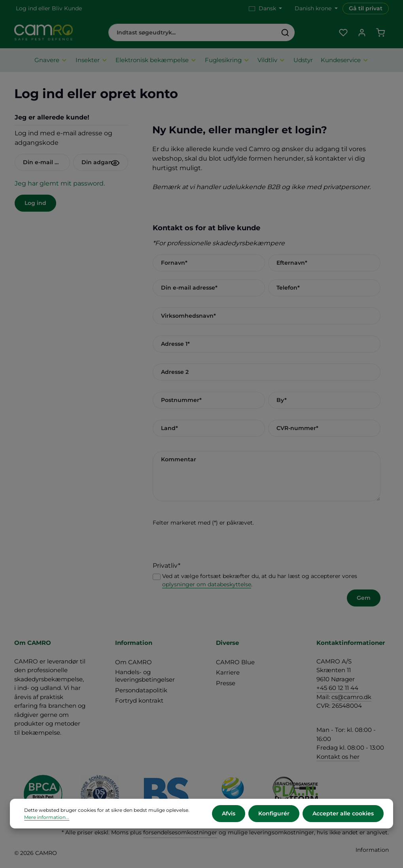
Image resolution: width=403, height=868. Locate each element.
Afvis (229, 813)
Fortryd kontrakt (139, 700)
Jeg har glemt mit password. (60, 183)
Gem (364, 598)
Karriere (228, 672)
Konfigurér (274, 813)
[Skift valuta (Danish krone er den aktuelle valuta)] (315, 9)
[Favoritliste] (343, 33)
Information (372, 850)
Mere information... (47, 817)
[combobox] (193, 32)
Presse (226, 683)
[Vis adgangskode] (115, 163)
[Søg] (285, 32)
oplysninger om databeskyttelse (207, 584)
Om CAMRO (133, 662)
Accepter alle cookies (343, 813)
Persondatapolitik (141, 690)
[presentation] (213, 546)
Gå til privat (366, 8)
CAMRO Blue (235, 662)
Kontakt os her (338, 757)
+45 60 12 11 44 (337, 688)
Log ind (26, 8)
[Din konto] (362, 33)
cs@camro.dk (351, 697)
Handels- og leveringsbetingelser (145, 676)
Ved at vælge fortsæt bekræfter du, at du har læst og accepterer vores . (260, 580)
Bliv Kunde (67, 8)
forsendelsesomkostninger (180, 832)
